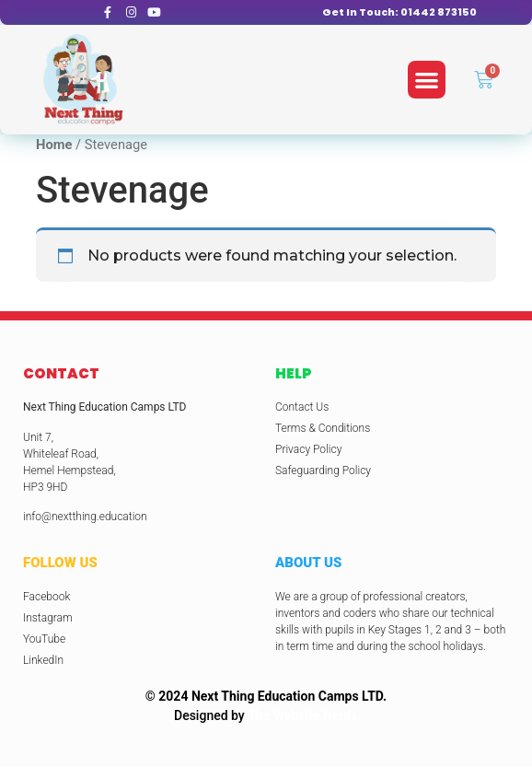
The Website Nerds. (304, 715)
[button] (427, 80)
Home (54, 145)
